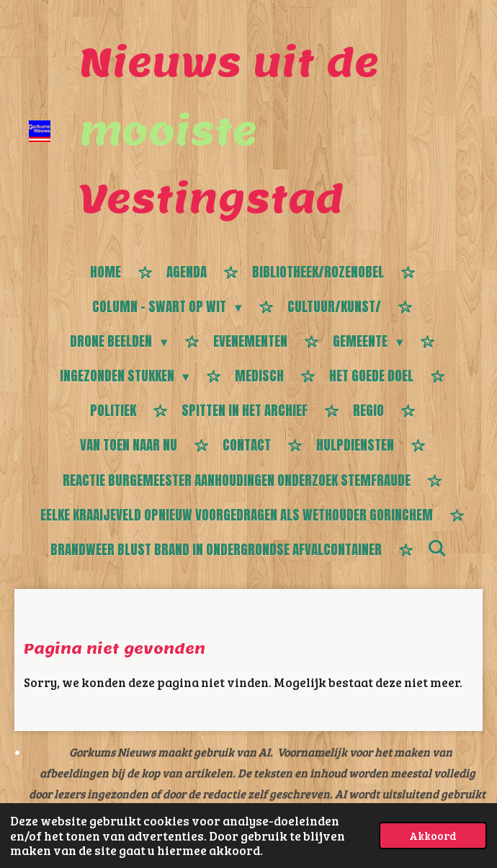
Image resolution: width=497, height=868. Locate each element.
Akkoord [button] (433, 835)
